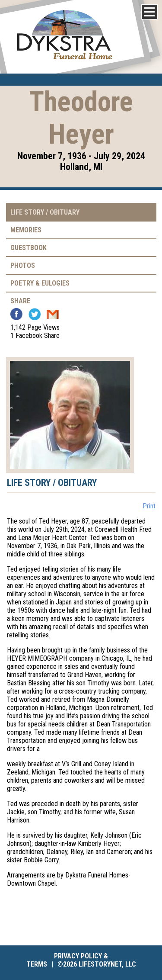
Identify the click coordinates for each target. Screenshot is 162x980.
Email (53, 314)
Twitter (35, 314)
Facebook (16, 314)
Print (149, 506)
